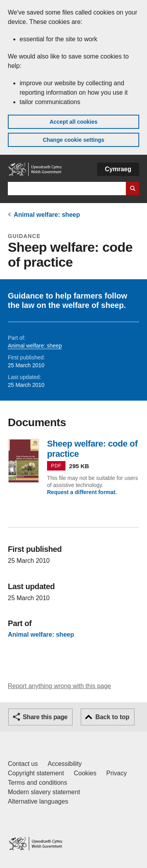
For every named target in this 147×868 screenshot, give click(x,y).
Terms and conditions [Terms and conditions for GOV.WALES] (37, 783)
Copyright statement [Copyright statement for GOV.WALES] (36, 773)
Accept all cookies (73, 122)
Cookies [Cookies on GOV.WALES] (85, 773)
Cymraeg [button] (118, 169)
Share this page (45, 717)
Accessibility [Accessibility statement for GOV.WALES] (64, 764)
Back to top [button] (112, 717)
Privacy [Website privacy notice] (116, 773)
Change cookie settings (73, 140)
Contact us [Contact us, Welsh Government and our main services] (23, 764)
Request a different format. (82, 492)
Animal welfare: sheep (47, 215)
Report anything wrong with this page (59, 686)
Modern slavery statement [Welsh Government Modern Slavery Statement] (44, 792)
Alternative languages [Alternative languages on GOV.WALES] (38, 801)
